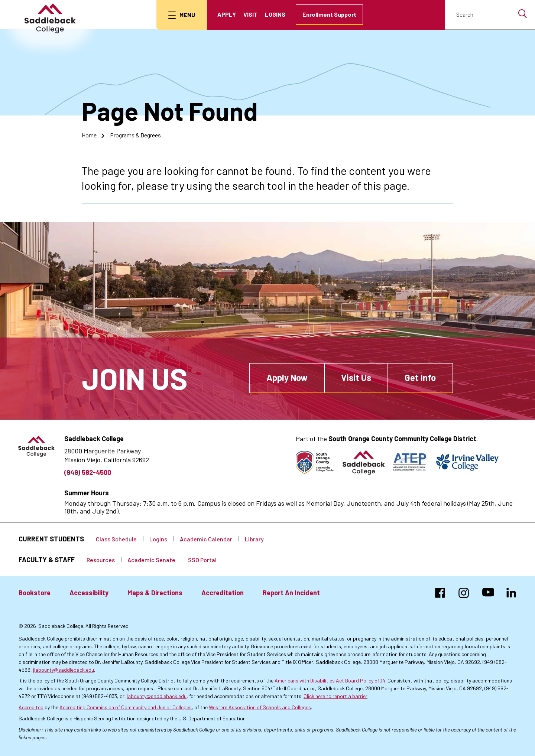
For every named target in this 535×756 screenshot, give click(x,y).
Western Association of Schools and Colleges (260, 707)
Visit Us (356, 377)
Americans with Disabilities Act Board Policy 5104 (330, 680)
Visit (250, 14)
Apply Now (287, 377)
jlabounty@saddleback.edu (64, 670)
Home (89, 135)
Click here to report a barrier (335, 696)
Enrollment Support (329, 14)
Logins (275, 14)
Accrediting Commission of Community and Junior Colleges (126, 707)
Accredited (31, 707)
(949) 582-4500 (88, 472)
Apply (227, 14)
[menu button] (182, 15)
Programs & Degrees (135, 135)
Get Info (420, 377)
